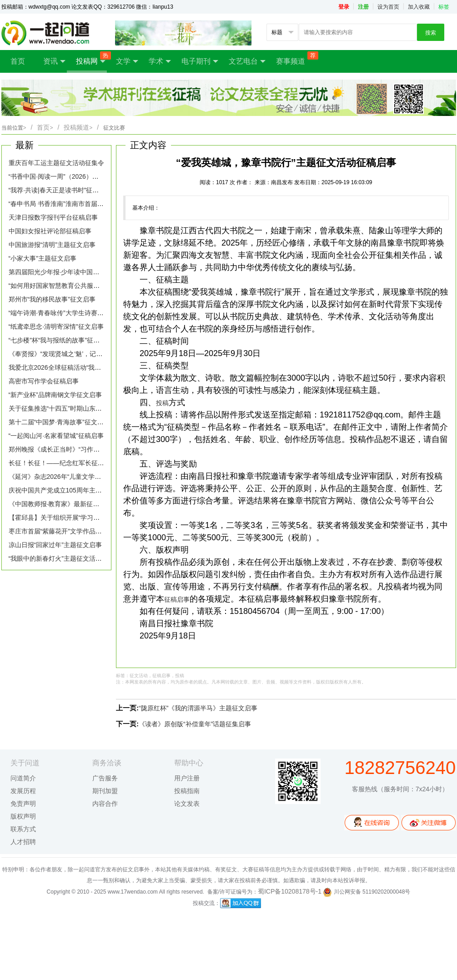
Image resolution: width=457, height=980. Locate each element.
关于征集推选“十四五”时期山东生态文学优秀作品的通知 (87, 408)
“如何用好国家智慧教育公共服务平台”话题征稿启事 (81, 286)
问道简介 (23, 778)
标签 (444, 7)
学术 (160, 61)
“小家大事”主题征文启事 (43, 258)
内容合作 (105, 804)
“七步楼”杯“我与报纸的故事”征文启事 (61, 340)
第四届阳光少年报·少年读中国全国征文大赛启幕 (76, 272)
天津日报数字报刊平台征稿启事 (53, 217)
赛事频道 (295, 58)
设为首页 (388, 7)
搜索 (431, 33)
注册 (363, 7)
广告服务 (105, 778)
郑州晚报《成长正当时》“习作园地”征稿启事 (71, 449)
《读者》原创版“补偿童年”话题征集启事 (195, 724)
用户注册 (187, 778)
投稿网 (91, 58)
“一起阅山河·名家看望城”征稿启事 (56, 436)
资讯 (54, 61)
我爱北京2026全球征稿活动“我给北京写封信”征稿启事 (85, 367)
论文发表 (187, 804)
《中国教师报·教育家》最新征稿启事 (60, 504)
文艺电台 (247, 61)
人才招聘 (23, 842)
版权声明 (23, 816)
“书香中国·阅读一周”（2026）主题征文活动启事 (76, 176)
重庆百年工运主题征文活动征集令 (56, 163)
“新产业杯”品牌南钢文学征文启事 (55, 395)
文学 (127, 61)
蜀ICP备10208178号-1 (290, 891)
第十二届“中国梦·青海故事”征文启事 (59, 422)
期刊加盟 (105, 791)
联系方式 (23, 829)
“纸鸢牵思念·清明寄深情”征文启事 (56, 327)
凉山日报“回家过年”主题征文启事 (55, 545)
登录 (344, 7)
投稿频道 (78, 127)
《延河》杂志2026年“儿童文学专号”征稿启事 (72, 477)
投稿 (162, 403)
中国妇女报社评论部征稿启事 (50, 231)
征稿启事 (177, 599)
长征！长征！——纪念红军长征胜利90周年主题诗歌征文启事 (95, 463)
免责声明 (23, 804)
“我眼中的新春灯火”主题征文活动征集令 (65, 558)
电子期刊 (200, 61)
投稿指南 (187, 791)
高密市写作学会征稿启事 (44, 381)
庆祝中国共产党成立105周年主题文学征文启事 (74, 490)
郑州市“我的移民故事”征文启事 (52, 299)
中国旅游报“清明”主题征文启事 (52, 245)
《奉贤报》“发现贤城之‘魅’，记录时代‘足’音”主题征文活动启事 (96, 354)
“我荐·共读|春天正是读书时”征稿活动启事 (67, 190)
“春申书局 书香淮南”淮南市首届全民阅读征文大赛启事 (85, 204)
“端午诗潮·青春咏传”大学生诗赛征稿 (59, 313)
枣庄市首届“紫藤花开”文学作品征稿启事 (65, 531)
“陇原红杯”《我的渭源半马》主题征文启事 (198, 708)
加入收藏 (419, 7)
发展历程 (23, 791)
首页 (18, 61)
